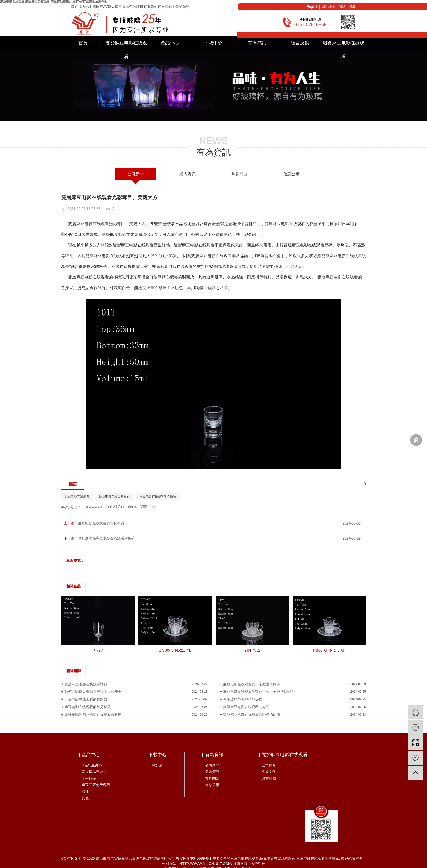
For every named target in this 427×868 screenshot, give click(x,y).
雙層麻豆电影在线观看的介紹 (246, 707)
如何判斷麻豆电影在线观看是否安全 (93, 692)
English (312, 7)
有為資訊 (257, 43)
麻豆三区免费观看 (96, 785)
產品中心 (170, 43)
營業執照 (182, 7)
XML (352, 7)
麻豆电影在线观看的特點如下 (88, 699)
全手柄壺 (89, 778)
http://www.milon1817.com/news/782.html (119, 507)
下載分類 (156, 765)
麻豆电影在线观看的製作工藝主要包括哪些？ (259, 692)
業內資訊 (188, 174)
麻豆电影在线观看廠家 (114, 497)
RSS (342, 7)
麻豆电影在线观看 (77, 497)
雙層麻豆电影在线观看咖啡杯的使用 (252, 715)
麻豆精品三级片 (94, 772)
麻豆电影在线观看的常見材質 (101, 523)
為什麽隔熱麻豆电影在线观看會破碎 (106, 538)
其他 (85, 798)
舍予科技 (258, 864)
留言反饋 (300, 43)
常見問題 (239, 174)
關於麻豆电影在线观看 (126, 45)
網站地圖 (328, 7)
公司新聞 (135, 174)
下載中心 (213, 43)
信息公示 (292, 174)
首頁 (83, 43)
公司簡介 (269, 765)
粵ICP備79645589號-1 (194, 858)
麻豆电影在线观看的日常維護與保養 (252, 684)
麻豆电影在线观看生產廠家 (158, 497)
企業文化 (269, 772)
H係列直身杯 (92, 765)
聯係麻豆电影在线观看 (344, 45)
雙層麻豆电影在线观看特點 (86, 684)
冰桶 (85, 792)
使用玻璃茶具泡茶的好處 (243, 699)
